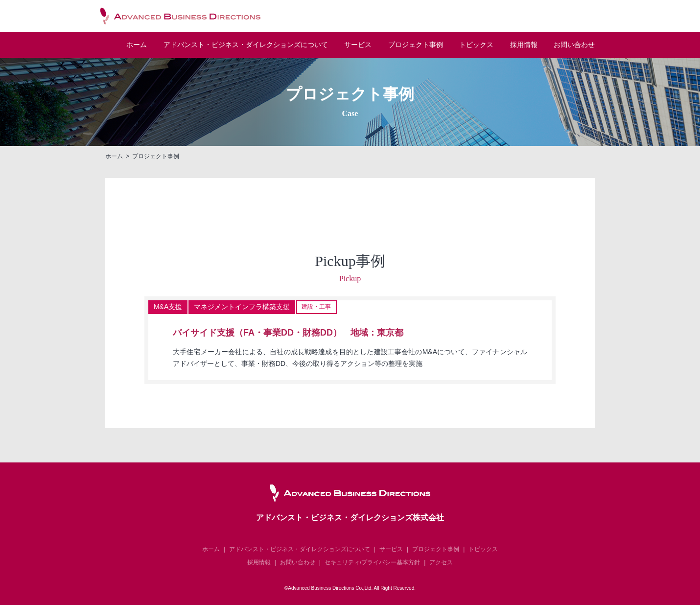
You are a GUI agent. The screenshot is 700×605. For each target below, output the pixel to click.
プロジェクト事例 (416, 45)
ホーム (137, 45)
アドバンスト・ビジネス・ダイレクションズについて (300, 549)
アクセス (441, 562)
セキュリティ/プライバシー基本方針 (372, 562)
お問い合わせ (574, 45)
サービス (358, 45)
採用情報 (524, 45)
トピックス (476, 45)
